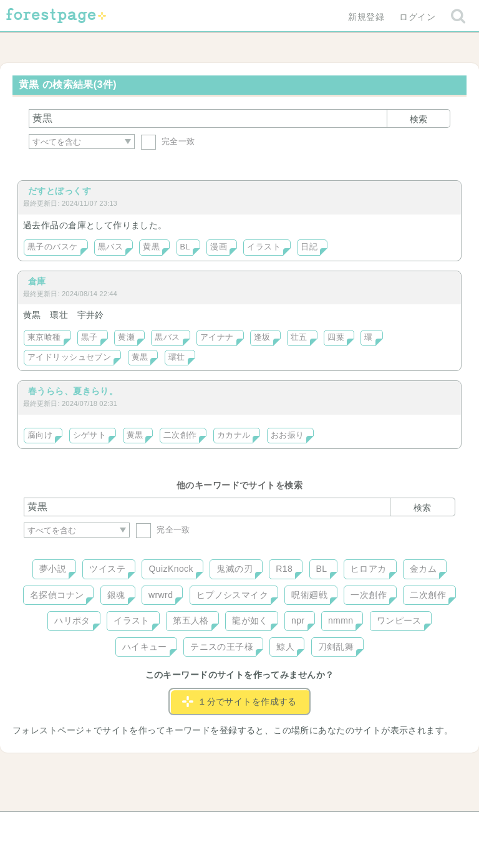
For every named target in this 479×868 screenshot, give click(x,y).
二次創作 (180, 435)
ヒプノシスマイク (232, 595)
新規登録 (366, 17)
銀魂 (116, 595)
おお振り (288, 435)
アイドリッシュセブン (69, 357)
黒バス (110, 247)
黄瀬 (126, 337)
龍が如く (250, 620)
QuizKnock (171, 569)
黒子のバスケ (53, 247)
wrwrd (161, 595)
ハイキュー (145, 647)
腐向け (40, 435)
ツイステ (107, 569)
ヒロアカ (369, 569)
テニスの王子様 (222, 647)
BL (185, 247)
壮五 (299, 337)
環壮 (177, 357)
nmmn (341, 620)
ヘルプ (80, 826)
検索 (419, 119)
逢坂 (262, 337)
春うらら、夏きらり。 (73, 391)
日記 (309, 247)
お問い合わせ (149, 826)
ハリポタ (72, 620)
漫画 (219, 247)
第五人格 (191, 620)
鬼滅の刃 (235, 569)
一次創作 (369, 595)
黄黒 (151, 247)
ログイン (417, 17)
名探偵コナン (57, 595)
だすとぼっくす (60, 191)
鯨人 (285, 647)
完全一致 (168, 141)
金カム (423, 569)
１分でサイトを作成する (239, 702)
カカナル (234, 435)
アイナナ (217, 337)
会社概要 (288, 826)
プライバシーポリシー (374, 826)
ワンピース (399, 620)
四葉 (336, 337)
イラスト (264, 247)
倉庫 (37, 281)
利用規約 (222, 826)
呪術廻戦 (309, 595)
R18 (284, 569)
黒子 (90, 337)
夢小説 (53, 569)
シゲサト (90, 435)
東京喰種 (44, 337)
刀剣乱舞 (336, 647)
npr (298, 620)
